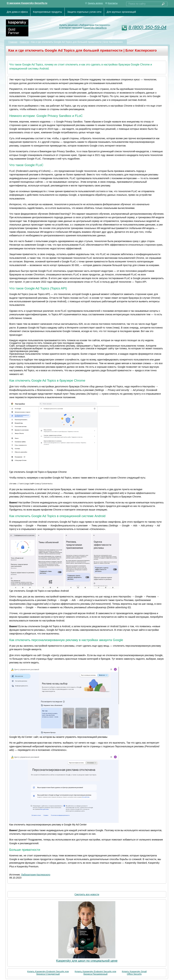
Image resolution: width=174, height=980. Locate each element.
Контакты (113, 3)
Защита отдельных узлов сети (84, 12)
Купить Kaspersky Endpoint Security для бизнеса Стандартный (48, 973)
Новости (24, 42)
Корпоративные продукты (47, 12)
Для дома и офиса (17, 12)
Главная (13, 42)
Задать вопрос (95, 3)
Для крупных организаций (121, 12)
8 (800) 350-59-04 (147, 27)
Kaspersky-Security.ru (95, 28)
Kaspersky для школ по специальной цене (87, 960)
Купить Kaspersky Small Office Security (134, 973)
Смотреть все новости (87, 894)
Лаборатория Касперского (36, 874)
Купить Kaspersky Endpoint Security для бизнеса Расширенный (95, 973)
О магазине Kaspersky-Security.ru (27, 3)
